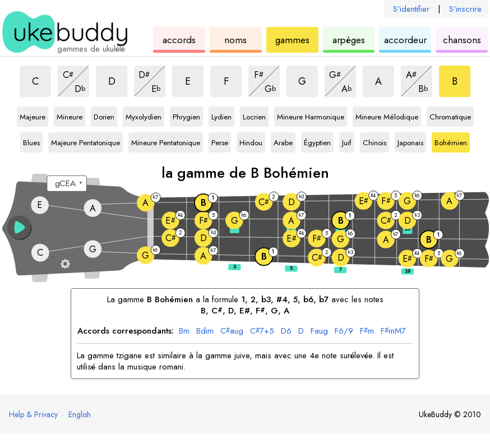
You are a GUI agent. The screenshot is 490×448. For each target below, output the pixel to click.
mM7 (393, 331)
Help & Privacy (33, 414)
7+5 (262, 331)
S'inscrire (465, 9)
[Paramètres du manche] (66, 264)
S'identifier (411, 9)
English (80, 414)
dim (205, 331)
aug (232, 331)
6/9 (344, 331)
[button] (19, 227)
